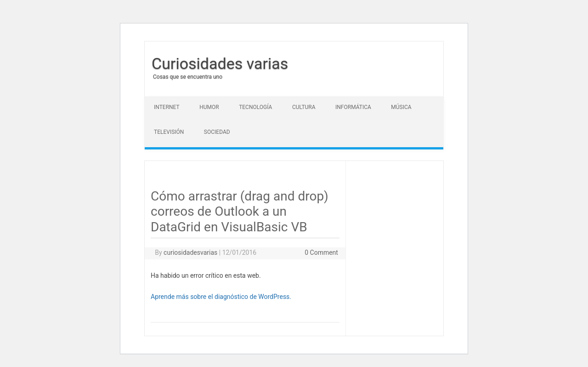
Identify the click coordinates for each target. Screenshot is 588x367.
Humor (209, 107)
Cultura (304, 107)
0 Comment (321, 252)
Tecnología (255, 107)
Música (401, 107)
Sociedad (217, 132)
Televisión (169, 132)
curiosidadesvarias (190, 252)
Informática (353, 107)
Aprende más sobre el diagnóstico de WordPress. (221, 297)
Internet (167, 107)
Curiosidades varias (220, 63)
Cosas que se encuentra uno (188, 77)
